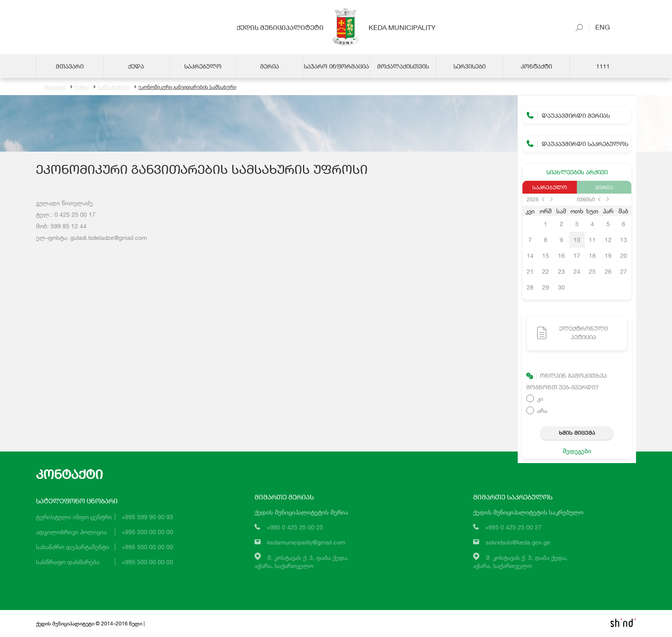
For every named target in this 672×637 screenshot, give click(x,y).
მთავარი (55, 87)
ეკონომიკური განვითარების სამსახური (185, 87)
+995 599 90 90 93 (147, 517)
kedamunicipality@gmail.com (306, 542)
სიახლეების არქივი (577, 172)
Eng (600, 27)
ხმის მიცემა (577, 433)
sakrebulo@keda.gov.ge (518, 542)
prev (543, 199)
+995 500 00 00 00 (147, 532)
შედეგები (577, 451)
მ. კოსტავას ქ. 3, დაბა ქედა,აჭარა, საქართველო (302, 562)
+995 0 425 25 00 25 (295, 527)
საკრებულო (550, 187)
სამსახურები (112, 87)
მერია (80, 87)
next (552, 199)
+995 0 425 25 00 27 (513, 527)
